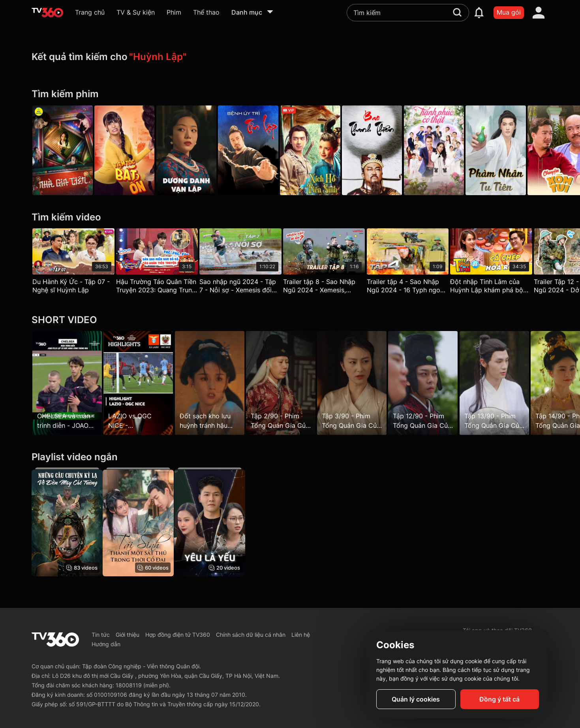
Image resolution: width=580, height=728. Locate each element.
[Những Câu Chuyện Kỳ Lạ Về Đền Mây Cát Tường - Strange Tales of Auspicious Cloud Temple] (67, 522)
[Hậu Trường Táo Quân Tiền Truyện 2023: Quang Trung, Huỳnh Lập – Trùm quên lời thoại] (160, 263)
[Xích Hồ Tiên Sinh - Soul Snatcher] (323, 150)
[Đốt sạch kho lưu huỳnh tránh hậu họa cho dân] (216, 383)
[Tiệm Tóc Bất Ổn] (128, 150)
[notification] (479, 13)
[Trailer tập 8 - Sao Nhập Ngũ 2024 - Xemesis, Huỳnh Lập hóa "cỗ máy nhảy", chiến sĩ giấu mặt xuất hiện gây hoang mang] (334, 263)
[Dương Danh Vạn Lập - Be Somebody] (192, 150)
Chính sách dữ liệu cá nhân (251, 635)
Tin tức (101, 635)
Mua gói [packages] (509, 12)
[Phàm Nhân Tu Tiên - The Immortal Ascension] (517, 150)
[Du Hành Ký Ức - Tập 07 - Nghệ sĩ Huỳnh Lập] (73, 263)
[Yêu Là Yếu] (216, 522)
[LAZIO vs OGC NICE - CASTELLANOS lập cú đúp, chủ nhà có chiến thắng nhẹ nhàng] (141, 383)
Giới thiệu (128, 635)
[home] (47, 13)
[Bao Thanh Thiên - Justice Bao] (388, 150)
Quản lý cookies (416, 699)
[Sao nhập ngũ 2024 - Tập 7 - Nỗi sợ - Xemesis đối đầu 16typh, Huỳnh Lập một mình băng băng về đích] (247, 263)
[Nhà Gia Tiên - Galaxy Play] (63, 150)
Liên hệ (301, 635)
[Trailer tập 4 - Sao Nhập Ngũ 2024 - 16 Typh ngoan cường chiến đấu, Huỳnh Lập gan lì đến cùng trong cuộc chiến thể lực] (420, 263)
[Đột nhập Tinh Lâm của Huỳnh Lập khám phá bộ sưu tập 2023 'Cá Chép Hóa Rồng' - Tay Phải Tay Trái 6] (507, 263)
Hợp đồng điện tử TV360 (178, 635)
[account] (539, 13)
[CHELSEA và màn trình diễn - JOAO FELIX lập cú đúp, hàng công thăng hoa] (67, 383)
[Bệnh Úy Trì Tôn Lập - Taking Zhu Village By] (258, 150)
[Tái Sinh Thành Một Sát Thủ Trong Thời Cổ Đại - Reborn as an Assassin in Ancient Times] (141, 522)
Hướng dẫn (106, 644)
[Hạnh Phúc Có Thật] (453, 150)
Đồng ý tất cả (499, 699)
